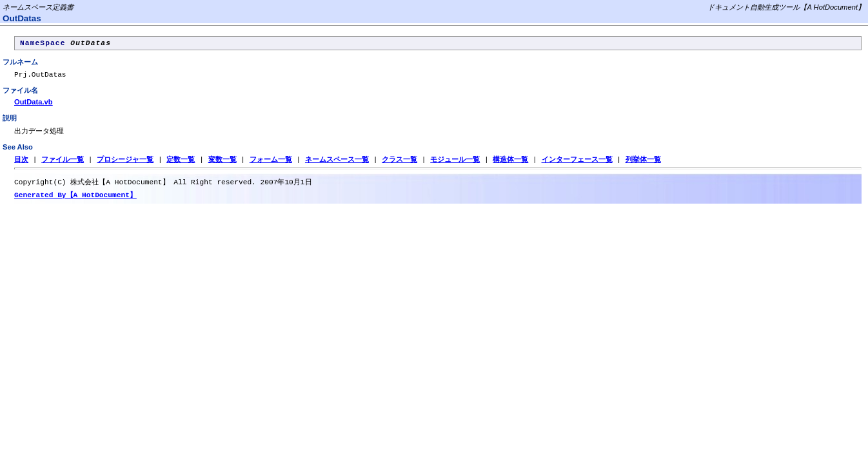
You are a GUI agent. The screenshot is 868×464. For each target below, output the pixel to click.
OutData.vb (34, 106)
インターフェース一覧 (577, 164)
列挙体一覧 (643, 164)
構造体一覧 (510, 164)
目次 (21, 164)
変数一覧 (222, 164)
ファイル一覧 (63, 164)
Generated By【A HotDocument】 (75, 201)
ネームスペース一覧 (337, 164)
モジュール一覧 (455, 164)
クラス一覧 (399, 164)
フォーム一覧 (271, 164)
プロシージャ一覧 (125, 164)
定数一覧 (181, 164)
